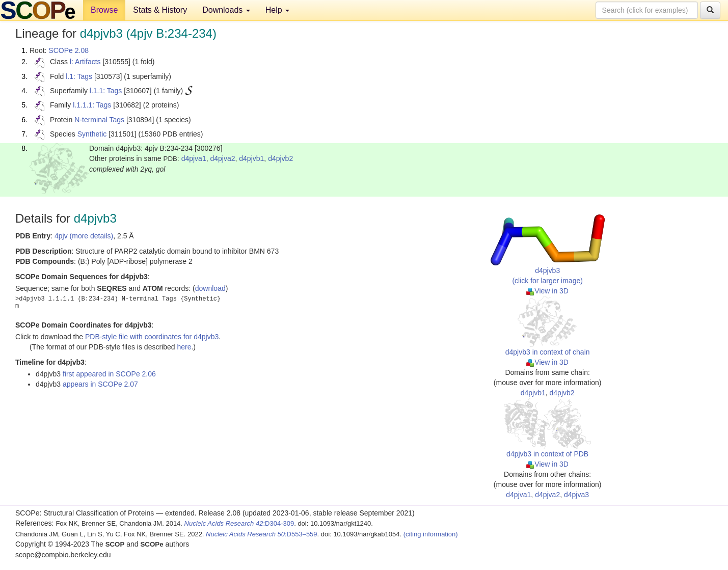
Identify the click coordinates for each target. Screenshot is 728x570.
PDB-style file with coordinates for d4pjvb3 (152, 337)
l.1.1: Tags (106, 91)
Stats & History (160, 10)
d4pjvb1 (251, 158)
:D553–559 (262, 534)
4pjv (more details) (84, 236)
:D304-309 (239, 523)
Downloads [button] (226, 10)
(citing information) (431, 534)
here (184, 347)
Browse (104, 10)
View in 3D (547, 291)
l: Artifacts (85, 62)
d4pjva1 (194, 158)
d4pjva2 (222, 158)
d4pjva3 (576, 495)
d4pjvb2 (280, 158)
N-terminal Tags (99, 120)
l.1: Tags (79, 76)
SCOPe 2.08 (69, 50)
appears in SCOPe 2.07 (100, 384)
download (210, 288)
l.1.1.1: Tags (92, 105)
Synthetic (92, 134)
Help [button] (277, 10)
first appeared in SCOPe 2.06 (109, 374)
